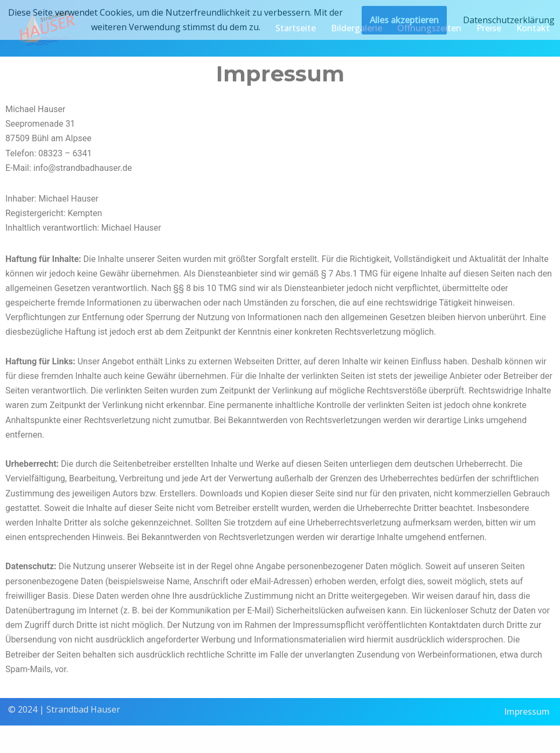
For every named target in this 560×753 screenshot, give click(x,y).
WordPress (126, 739)
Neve (19, 739)
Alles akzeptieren (404, 20)
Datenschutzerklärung (509, 20)
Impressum (527, 711)
